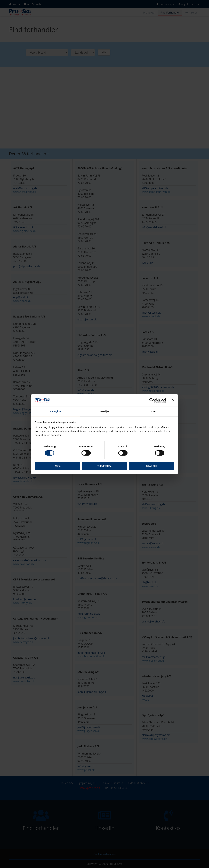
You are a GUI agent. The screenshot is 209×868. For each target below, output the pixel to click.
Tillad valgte (104, 466)
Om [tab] (153, 411)
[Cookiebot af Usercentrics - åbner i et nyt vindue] (152, 400)
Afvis (58, 466)
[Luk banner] (173, 400)
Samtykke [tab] (56, 411)
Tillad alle (151, 466)
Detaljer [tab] (104, 411)
